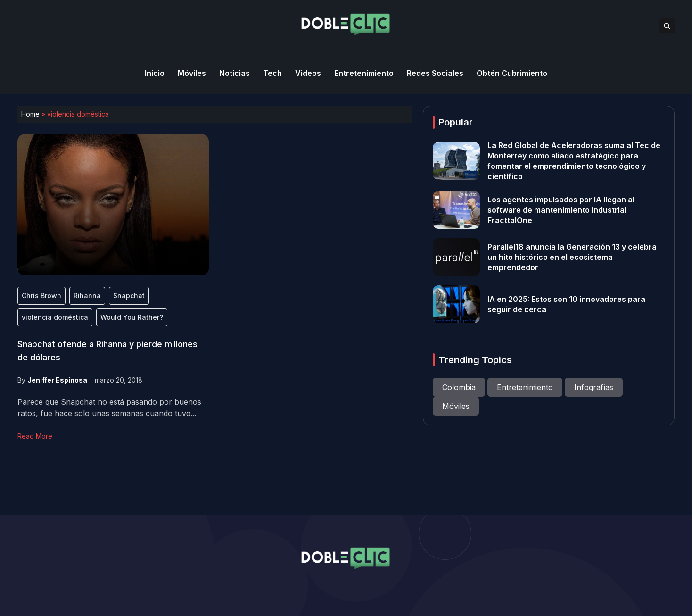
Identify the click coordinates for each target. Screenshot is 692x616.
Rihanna (87, 296)
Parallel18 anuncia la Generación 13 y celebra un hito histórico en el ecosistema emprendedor (572, 257)
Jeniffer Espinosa (57, 380)
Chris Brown (41, 296)
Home (30, 114)
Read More (35, 436)
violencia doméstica (55, 317)
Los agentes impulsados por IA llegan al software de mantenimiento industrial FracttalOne (561, 210)
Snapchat (129, 296)
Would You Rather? (132, 317)
